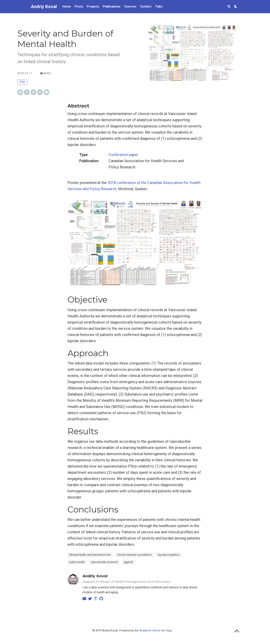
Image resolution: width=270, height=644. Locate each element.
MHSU (48, 73)
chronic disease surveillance (134, 555)
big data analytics (169, 555)
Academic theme (150, 630)
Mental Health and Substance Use (90, 555)
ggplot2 (129, 562)
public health (77, 562)
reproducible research (104, 562)
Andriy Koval (44, 7)
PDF (22, 82)
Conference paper (123, 155)
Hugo (169, 630)
